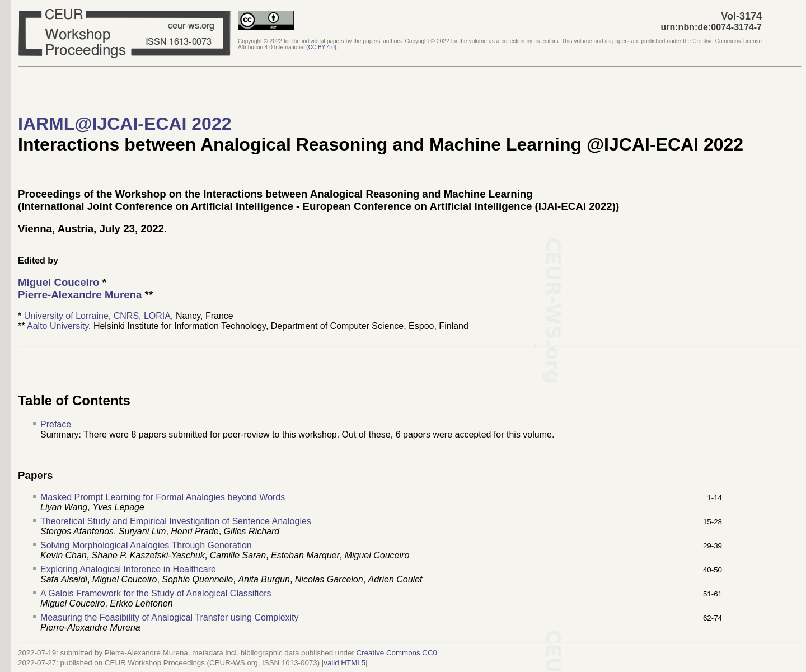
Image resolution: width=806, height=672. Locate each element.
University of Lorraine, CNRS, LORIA (97, 316)
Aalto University (58, 326)
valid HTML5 (345, 663)
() (321, 47)
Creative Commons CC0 (397, 653)
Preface (56, 424)
